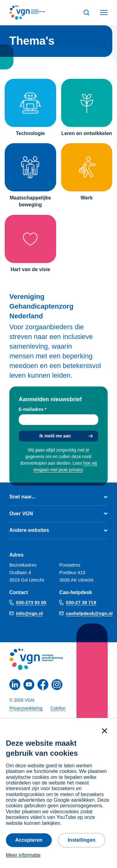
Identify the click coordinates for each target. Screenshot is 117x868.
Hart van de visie (30, 269)
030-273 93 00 (31, 602)
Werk (87, 198)
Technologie (30, 133)
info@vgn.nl (29, 613)
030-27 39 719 (81, 602)
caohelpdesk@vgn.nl (89, 613)
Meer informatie (23, 855)
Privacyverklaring (26, 708)
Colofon (58, 708)
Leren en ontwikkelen (87, 133)
